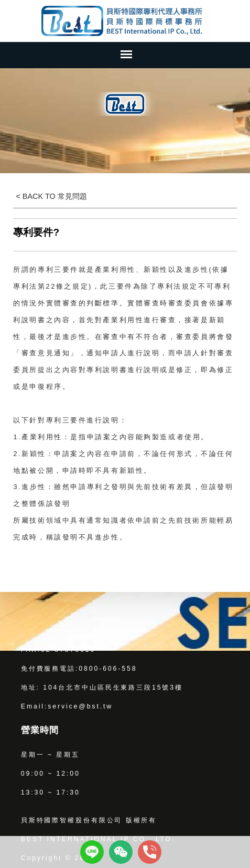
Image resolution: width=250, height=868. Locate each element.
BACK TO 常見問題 (54, 196)
